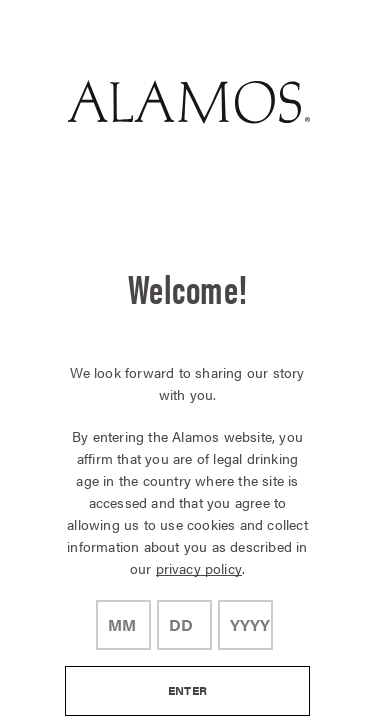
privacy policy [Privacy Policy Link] (199, 568)
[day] (184, 625)
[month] (123, 625)
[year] (245, 625)
